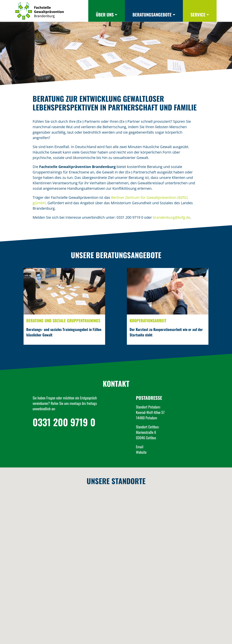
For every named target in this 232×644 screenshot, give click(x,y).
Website (141, 452)
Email (140, 447)
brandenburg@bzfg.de (171, 217)
